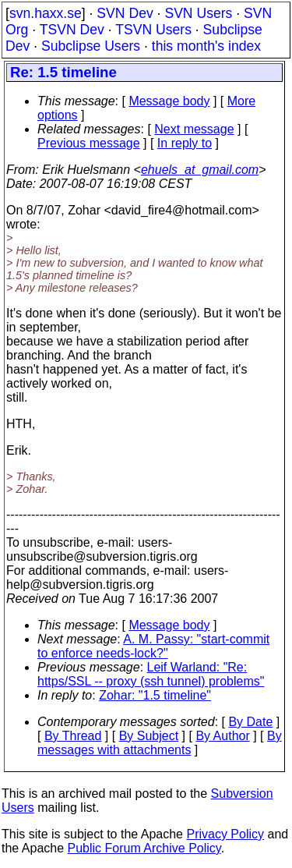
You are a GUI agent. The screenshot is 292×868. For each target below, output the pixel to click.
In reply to (185, 143)
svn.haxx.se (46, 13)
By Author (222, 736)
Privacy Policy (225, 834)
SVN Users (198, 13)
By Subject (149, 736)
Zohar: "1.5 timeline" (155, 695)
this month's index (206, 46)
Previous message (89, 143)
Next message (194, 129)
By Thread (73, 736)
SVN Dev (125, 13)
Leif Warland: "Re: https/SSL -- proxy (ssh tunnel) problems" (151, 674)
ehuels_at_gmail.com (200, 170)
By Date (250, 722)
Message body (169, 101)
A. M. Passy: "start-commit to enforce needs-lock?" (153, 646)
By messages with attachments (160, 743)
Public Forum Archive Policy (144, 848)
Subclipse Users (91, 46)
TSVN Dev (72, 30)
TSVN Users (153, 30)
